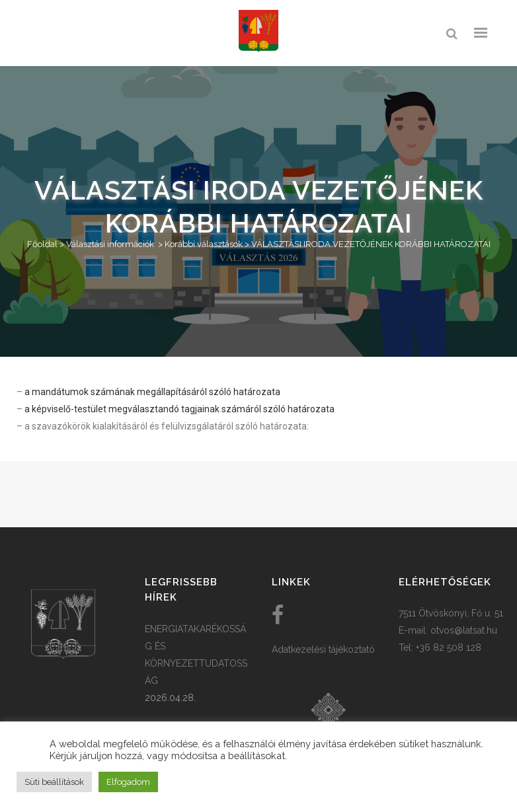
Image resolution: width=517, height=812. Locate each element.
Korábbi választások (204, 244)
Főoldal (42, 244)
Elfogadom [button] (128, 782)
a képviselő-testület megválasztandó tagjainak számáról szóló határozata (179, 409)
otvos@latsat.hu (464, 630)
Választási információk (110, 244)
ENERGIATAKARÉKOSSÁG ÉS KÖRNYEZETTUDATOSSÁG (196, 655)
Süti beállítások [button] (54, 782)
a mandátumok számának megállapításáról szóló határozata (152, 392)
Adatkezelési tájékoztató (323, 649)
